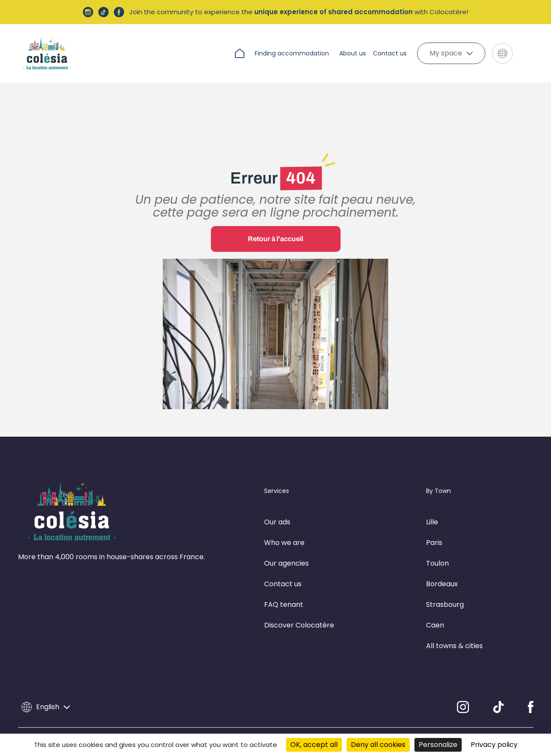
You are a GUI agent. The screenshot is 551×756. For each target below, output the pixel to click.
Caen (435, 606)
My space (451, 53)
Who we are (284, 524)
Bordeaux (442, 565)
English (46, 688)
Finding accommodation (292, 53)
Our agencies (286, 544)
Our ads (277, 503)
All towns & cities (454, 627)
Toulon (437, 544)
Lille (432, 503)
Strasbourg (445, 586)
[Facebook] (531, 688)
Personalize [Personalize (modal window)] (438, 745)
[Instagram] (463, 688)
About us (353, 53)
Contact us (390, 53)
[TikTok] (498, 688)
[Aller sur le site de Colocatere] (527, 54)
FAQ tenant (284, 586)
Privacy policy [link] (494, 745)
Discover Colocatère (299, 606)
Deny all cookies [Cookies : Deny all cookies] (378, 745)
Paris (434, 524)
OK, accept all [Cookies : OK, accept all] (314, 745)
